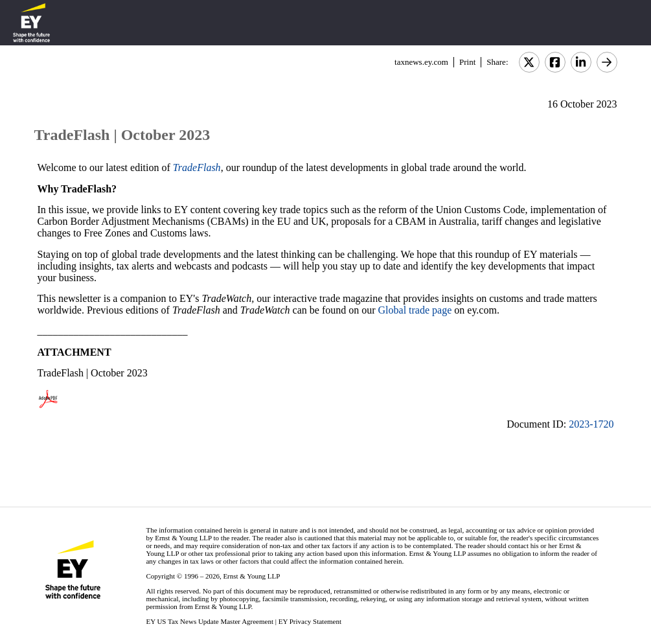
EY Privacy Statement (310, 621)
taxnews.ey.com (421, 62)
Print (467, 62)
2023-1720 (591, 424)
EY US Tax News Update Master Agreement (210, 621)
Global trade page (417, 310)
